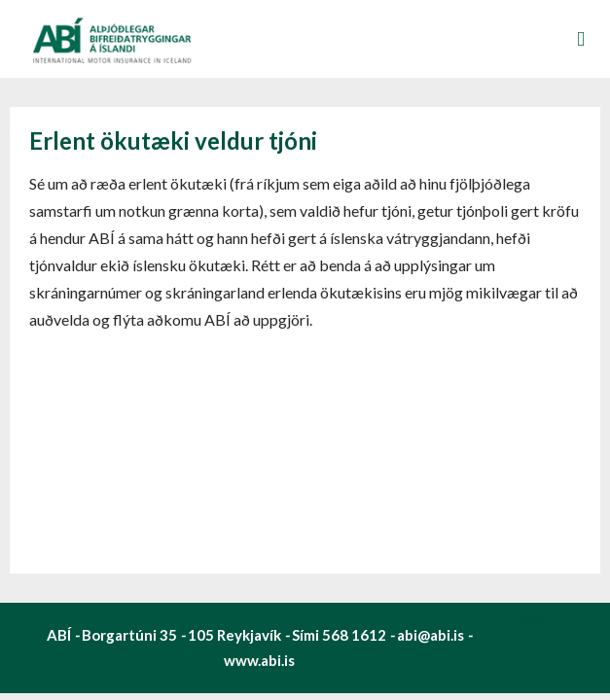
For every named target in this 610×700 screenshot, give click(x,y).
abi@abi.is (431, 635)
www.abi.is (259, 660)
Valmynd (581, 39)
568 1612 (354, 635)
